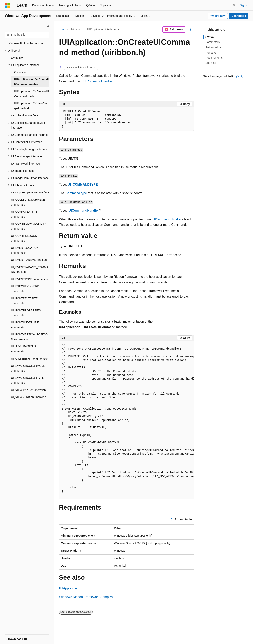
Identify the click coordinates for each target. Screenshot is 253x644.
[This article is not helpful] (242, 76)
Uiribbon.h (76, 29)
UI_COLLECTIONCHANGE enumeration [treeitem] (28, 202)
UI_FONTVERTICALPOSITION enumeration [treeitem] (29, 337)
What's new (218, 16)
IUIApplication (69, 588)
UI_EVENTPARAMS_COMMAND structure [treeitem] (30, 270)
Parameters (212, 42)
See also (211, 63)
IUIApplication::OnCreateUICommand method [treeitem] (32, 82)
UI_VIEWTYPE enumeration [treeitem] (28, 390)
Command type (76, 193)
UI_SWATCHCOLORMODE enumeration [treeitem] (28, 368)
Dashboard (239, 16)
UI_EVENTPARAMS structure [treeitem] (29, 260)
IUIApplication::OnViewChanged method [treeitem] (32, 106)
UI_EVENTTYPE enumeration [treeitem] (30, 279)
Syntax (210, 37)
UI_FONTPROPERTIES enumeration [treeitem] (26, 313)
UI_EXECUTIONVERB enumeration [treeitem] (25, 289)
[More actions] (190, 30)
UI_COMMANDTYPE (83, 184)
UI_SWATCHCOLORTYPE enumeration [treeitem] (28, 380)
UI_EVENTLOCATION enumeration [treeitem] (25, 250)
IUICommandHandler (97, 81)
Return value (213, 47)
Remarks (211, 53)
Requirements (214, 58)
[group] (126, 420)
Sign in (244, 5)
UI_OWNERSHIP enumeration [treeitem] (30, 359)
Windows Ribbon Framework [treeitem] (26, 43)
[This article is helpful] (237, 76)
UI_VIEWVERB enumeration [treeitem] (29, 397)
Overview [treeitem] (17, 58)
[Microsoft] (7, 5)
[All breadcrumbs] (63, 30)
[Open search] (234, 5)
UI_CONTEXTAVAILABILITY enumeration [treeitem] (29, 226)
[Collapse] (48, 26)
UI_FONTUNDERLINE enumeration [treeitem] (25, 325)
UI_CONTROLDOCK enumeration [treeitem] (24, 238)
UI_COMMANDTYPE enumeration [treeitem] (24, 214)
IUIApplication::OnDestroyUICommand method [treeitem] (32, 94)
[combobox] (27, 35)
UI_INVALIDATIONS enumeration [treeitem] (24, 349)
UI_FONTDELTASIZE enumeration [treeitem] (24, 301)
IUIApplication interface (101, 29)
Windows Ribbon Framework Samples (86, 597)
